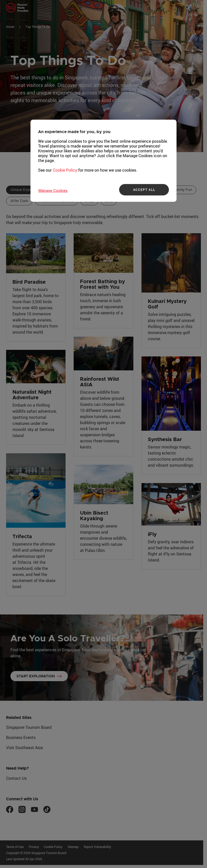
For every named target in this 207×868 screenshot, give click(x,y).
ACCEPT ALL (144, 190)
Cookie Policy (65, 170)
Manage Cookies (53, 190)
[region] (103, 160)
